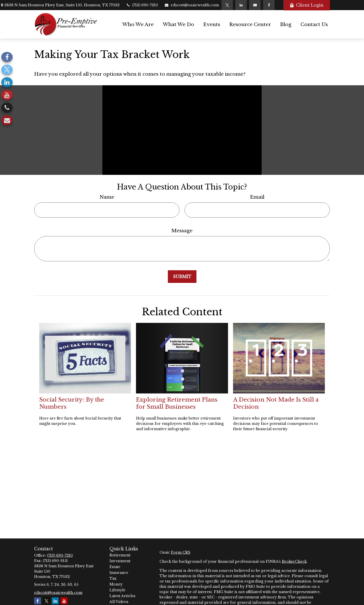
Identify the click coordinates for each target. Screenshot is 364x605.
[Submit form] (182, 277)
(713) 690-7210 (142, 5)
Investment (120, 561)
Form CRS (181, 552)
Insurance (119, 573)
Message (182, 231)
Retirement (120, 555)
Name (107, 197)
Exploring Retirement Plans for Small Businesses (177, 403)
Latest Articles (122, 596)
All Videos (119, 602)
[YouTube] (255, 5)
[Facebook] (269, 5)
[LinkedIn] (241, 5)
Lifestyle (117, 590)
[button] (138, 24)
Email (257, 197)
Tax (113, 578)
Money (116, 584)
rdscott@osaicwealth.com (192, 5)
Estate (115, 567)
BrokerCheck (294, 561)
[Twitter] (227, 5)
